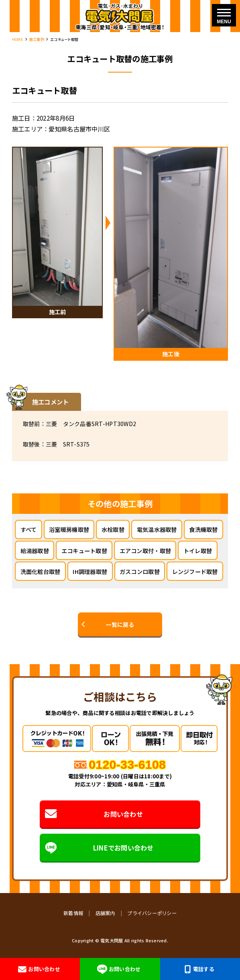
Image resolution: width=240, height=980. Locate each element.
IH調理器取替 (90, 571)
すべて (29, 529)
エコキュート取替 (84, 551)
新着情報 (73, 913)
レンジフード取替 (195, 571)
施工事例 (37, 39)
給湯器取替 (35, 551)
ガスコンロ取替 (140, 571)
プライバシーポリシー (152, 913)
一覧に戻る (120, 624)
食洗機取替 (203, 529)
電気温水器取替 (157, 529)
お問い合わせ (94, 814)
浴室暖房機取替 (69, 529)
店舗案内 (105, 913)
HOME (18, 39)
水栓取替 (113, 529)
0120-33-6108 (127, 765)
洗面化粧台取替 (41, 571)
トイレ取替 (198, 551)
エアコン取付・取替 (145, 551)
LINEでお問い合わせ (99, 848)
